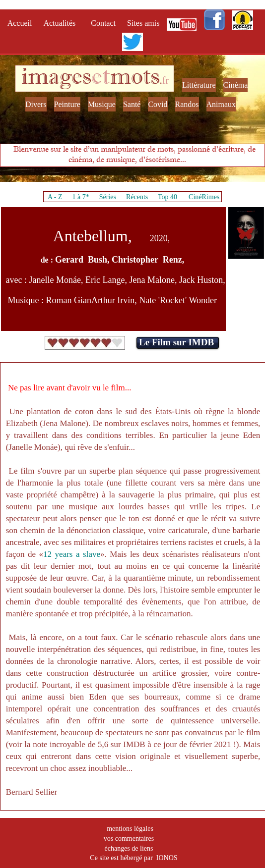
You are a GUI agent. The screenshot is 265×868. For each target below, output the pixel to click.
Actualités (62, 23)
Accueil (22, 23)
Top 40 (168, 197)
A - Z (55, 197)
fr (166, 80)
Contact (104, 23)
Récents (137, 197)
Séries (108, 197)
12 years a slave (72, 554)
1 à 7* (80, 197)
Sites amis (143, 23)
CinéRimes (204, 197)
